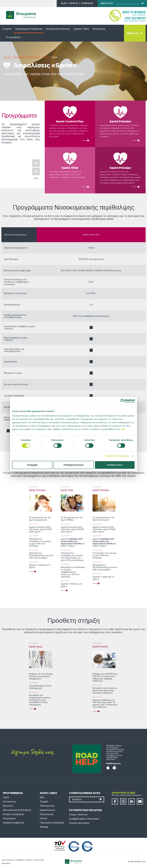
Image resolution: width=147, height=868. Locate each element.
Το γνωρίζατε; (13, 37)
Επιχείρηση (9, 818)
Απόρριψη (32, 465)
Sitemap (44, 827)
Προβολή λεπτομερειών (117, 456)
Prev (36, 163)
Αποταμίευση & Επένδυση (17, 810)
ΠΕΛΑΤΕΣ (74, 3)
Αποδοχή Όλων (115, 465)
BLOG (64, 3)
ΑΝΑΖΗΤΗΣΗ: (107, 3)
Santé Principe (120, 168)
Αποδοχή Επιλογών (73, 465)
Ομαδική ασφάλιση (13, 823)
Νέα (42, 797)
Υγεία (6, 797)
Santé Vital (70, 168)
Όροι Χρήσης (8, 860)
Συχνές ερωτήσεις (79, 823)
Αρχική (7, 57)
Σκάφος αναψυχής (13, 814)
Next (36, 171)
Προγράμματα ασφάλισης (29, 29)
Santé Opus (36, 647)
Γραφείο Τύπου (81, 29)
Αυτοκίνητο (9, 802)
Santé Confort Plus (70, 121)
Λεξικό (43, 818)
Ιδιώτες (46, 57)
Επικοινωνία (99, 29)
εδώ (123, 429)
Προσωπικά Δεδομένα (52, 823)
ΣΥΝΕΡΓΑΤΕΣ (87, 3)
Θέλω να (133, 33)
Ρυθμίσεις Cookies (24, 860)
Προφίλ (44, 802)
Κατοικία (8, 806)
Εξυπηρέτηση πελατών (58, 29)
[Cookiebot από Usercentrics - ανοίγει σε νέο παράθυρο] (123, 401)
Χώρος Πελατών (78, 814)
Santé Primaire (120, 121)
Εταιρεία (7, 29)
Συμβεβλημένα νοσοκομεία (84, 819)
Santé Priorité (100, 647)
